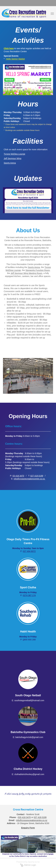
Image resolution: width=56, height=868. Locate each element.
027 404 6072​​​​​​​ (29, 551)
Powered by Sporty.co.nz (28, 862)
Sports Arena (34, 267)
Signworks (31, 270)
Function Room (43, 270)
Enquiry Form (28, 828)
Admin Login (28, 865)
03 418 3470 (18, 476)
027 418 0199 (37, 476)
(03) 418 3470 (24, 817)
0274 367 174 (29, 595)
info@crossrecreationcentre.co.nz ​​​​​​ (30, 479)
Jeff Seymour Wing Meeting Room (26, 273)
